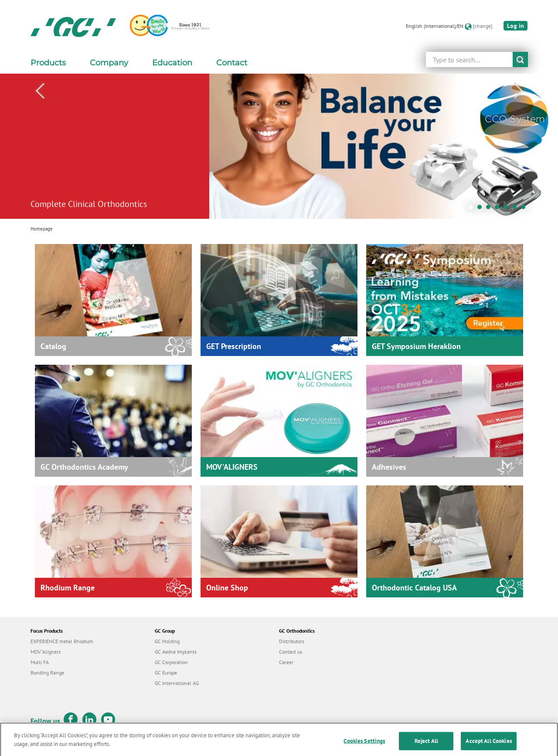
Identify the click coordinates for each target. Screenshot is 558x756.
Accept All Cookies (488, 746)
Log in (515, 26)
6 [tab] (517, 209)
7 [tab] (525, 209)
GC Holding (167, 641)
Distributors (292, 641)
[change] (483, 26)
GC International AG (177, 683)
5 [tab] (508, 209)
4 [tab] (499, 209)
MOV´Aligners (46, 652)
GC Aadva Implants (176, 652)
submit (520, 59)
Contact (232, 63)
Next (518, 91)
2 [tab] (482, 209)
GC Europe (166, 673)
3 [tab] (490, 209)
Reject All (426, 746)
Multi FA (40, 662)
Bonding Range (47, 673)
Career (286, 662)
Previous (40, 91)
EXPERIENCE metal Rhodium (62, 641)
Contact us (291, 652)
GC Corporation (171, 662)
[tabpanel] (279, 146)
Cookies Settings (364, 746)
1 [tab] (473, 209)
